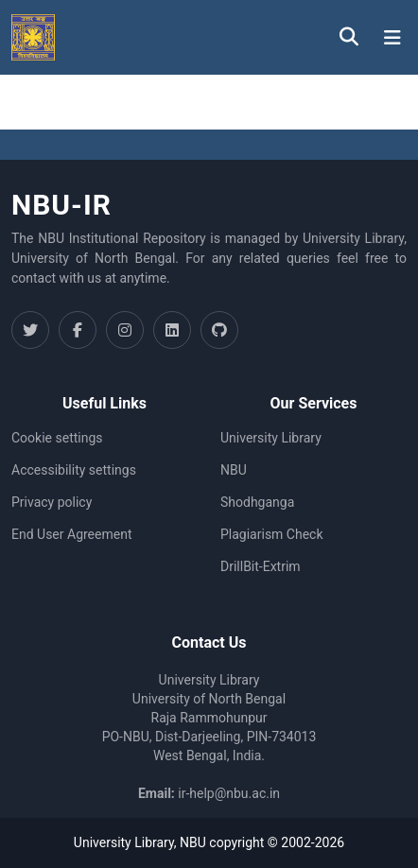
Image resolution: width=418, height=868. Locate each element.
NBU (234, 470)
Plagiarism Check (272, 534)
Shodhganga (257, 502)
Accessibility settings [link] (74, 470)
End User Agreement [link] (71, 534)
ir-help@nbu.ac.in (229, 793)
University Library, (127, 842)
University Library (271, 438)
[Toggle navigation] (392, 38)
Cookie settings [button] (57, 438)
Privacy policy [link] (52, 502)
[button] (33, 37)
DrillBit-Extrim (261, 566)
